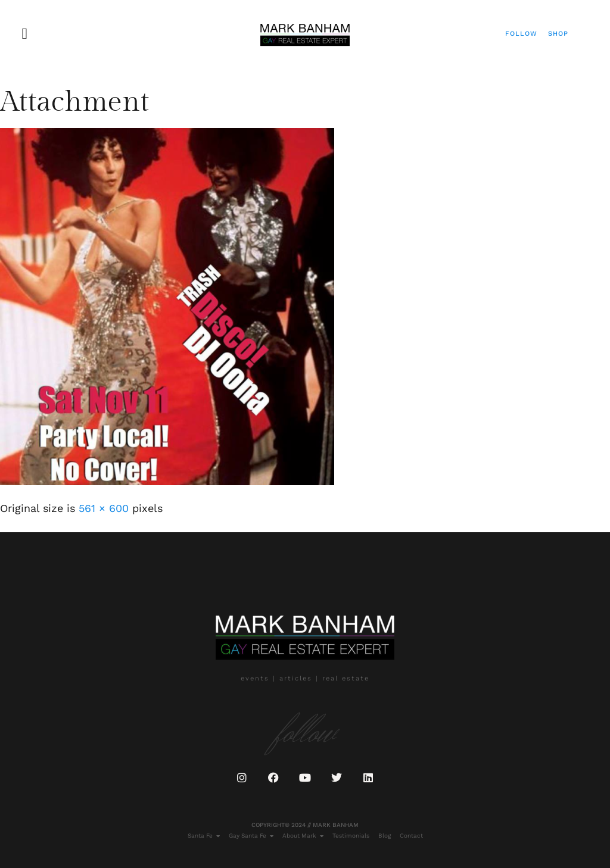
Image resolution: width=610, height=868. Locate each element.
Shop (558, 34)
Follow (521, 34)
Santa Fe (204, 836)
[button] (25, 34)
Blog (385, 836)
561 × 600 (104, 508)
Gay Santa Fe (251, 836)
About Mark (303, 836)
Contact (411, 836)
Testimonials (351, 836)
